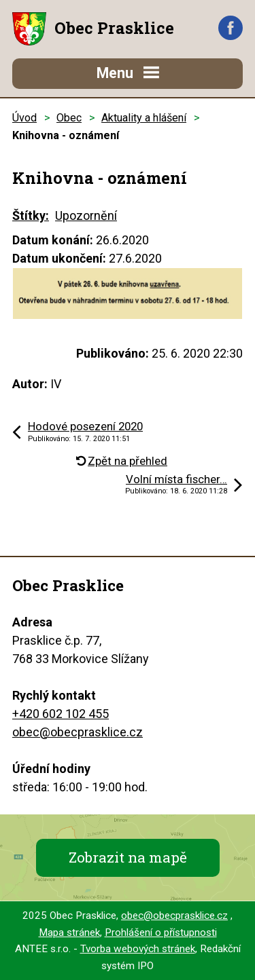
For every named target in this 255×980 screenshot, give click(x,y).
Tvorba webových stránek (138, 949)
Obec (69, 118)
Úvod (24, 118)
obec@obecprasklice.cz (78, 732)
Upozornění (86, 215)
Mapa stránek (69, 932)
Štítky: (31, 215)
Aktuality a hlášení (144, 118)
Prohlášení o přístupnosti (161, 932)
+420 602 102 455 (61, 714)
